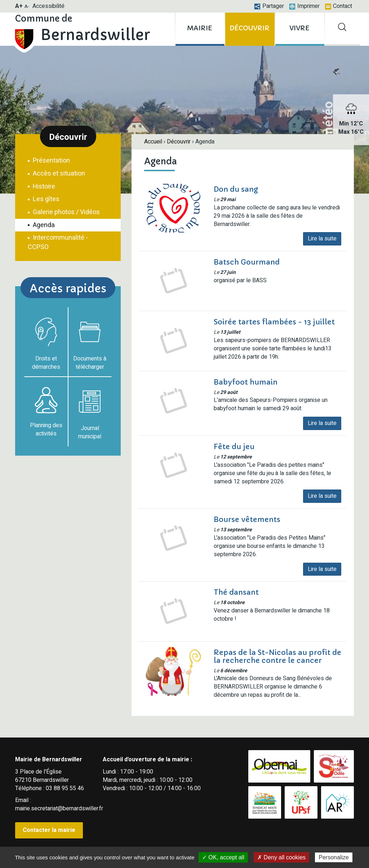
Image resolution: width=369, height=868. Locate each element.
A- (27, 6)
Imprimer (304, 6)
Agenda (43, 225)
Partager (269, 6)
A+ (19, 6)
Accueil (153, 142)
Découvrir (179, 142)
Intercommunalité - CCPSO (58, 242)
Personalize (334, 857)
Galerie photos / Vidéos (66, 212)
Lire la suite (322, 239)
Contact (338, 6)
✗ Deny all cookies (281, 857)
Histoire (43, 187)
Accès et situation (58, 174)
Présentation (51, 161)
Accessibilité (48, 6)
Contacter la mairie (49, 830)
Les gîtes (45, 199)
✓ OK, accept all (223, 857)
